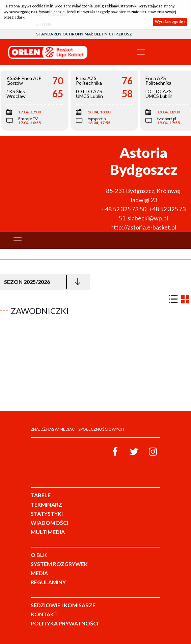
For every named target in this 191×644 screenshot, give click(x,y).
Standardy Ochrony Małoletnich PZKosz (84, 34)
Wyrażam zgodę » (170, 21)
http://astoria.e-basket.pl (143, 227)
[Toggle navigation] (141, 52)
